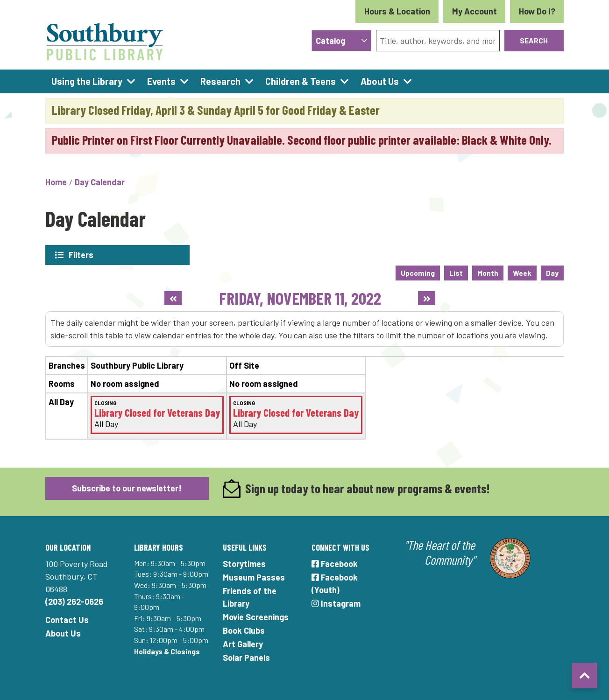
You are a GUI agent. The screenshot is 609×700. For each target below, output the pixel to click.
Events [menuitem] (161, 81)
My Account (474, 11)
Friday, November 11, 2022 (300, 298)
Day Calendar (100, 182)
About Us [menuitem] (380, 81)
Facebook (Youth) (335, 583)
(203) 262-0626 (74, 601)
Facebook (335, 563)
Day (552, 273)
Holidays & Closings (167, 651)
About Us (63, 633)
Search (534, 40)
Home (56, 182)
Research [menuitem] (220, 81)
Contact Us (67, 619)
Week (522, 273)
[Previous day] (173, 298)
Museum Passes (254, 577)
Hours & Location (397, 11)
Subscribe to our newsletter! (127, 488)
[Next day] (427, 298)
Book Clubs (244, 630)
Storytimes (244, 563)
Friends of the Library (250, 597)
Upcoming (418, 273)
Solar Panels (246, 657)
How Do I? (537, 11)
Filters (81, 255)
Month (488, 273)
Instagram (336, 603)
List (456, 273)
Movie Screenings (256, 616)
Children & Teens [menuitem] (301, 81)
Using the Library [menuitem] (87, 81)
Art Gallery (243, 644)
